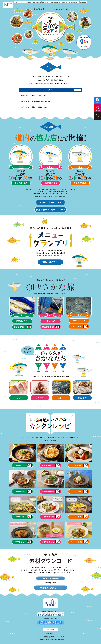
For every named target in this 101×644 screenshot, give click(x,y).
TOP (16, 2)
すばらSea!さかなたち (55, 2)
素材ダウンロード (75, 2)
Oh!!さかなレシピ (66, 2)
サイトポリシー (50, 634)
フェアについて (22, 2)
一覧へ (77, 90)
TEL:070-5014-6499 (41, 639)
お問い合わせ (83, 2)
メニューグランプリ (36, 2)
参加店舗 (29, 2)
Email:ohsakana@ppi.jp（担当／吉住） (55, 639)
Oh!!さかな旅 (45, 2)
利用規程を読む (50, 583)
